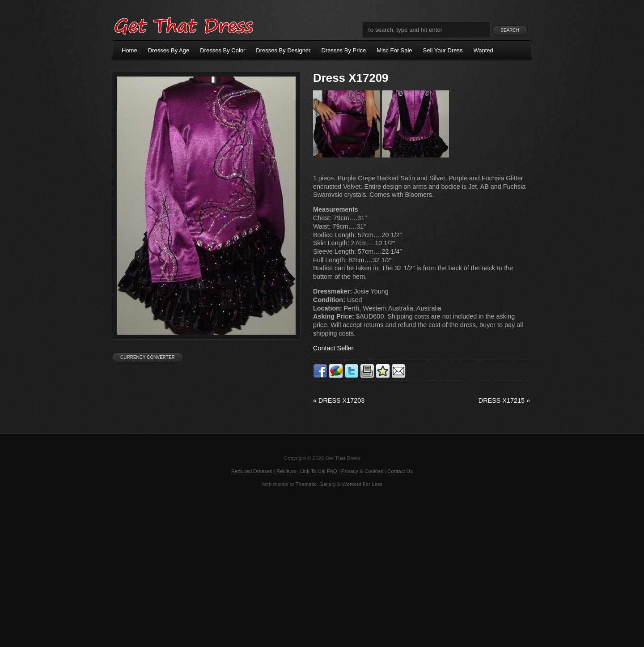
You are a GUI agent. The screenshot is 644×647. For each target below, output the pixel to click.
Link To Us (312, 471)
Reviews (286, 471)
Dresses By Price (343, 50)
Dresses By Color (222, 50)
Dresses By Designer (283, 50)
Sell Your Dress (443, 50)
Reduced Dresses (252, 471)
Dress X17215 (504, 400)
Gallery (327, 484)
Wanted (483, 50)
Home (129, 50)
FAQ (332, 471)
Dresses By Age (169, 50)
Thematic (306, 484)
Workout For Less (362, 484)
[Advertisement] (322, 566)
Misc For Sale (394, 50)
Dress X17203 (339, 400)
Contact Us (400, 471)
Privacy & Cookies (362, 471)
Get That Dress (183, 25)
